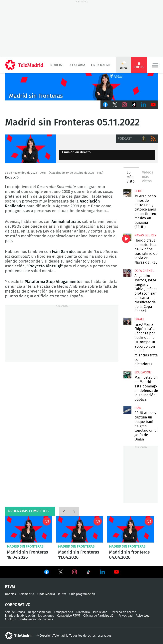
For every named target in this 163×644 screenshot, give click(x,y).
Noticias (57, 65)
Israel (139, 319)
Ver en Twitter (61, 573)
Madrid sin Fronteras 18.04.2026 (28, 529)
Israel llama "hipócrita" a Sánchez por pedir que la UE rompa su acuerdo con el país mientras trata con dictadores (127, 321)
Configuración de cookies (36, 619)
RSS (153, 139)
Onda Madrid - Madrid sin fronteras (30, 149)
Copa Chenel (144, 271)
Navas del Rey (145, 235)
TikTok (134, 105)
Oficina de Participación (99, 616)
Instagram (124, 105)
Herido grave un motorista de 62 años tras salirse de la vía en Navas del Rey (127, 237)
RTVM (10, 587)
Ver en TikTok (88, 573)
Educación (143, 372)
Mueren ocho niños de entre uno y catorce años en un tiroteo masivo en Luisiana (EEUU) (127, 193)
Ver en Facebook (47, 573)
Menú (155, 65)
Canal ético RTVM (69, 616)
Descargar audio (144, 139)
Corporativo (18, 605)
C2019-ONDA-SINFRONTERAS (81, 87)
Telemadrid (27, 594)
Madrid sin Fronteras (25, 546)
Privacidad (126, 616)
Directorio (83, 612)
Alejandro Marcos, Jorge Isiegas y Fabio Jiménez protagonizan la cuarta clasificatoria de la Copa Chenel (127, 273)
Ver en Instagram (75, 572)
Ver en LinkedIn (102, 572)
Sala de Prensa (15, 612)
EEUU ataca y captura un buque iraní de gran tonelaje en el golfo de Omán (127, 410)
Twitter (115, 105)
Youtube (153, 105)
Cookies (10, 619)
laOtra (62, 594)
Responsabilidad (39, 612)
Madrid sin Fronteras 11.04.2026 (80, 529)
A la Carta (77, 65)
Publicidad (100, 612)
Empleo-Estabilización (20, 616)
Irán (138, 408)
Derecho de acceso (123, 612)
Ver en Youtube (116, 572)
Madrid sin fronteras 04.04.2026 (131, 529)
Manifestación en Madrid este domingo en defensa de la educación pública (127, 375)
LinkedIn (144, 105)
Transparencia (64, 612)
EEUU (138, 191)
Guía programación (82, 594)
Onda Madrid (101, 65)
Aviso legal (143, 616)
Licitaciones (46, 616)
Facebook (105, 105)
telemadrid (19, 636)
